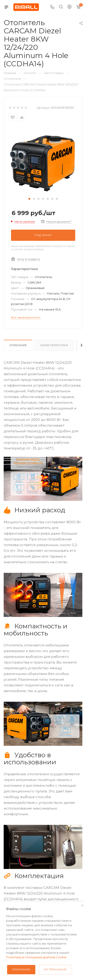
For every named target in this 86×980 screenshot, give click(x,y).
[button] (29, 199)
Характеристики (54, 345)
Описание (18, 345)
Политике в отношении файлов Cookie (36, 957)
